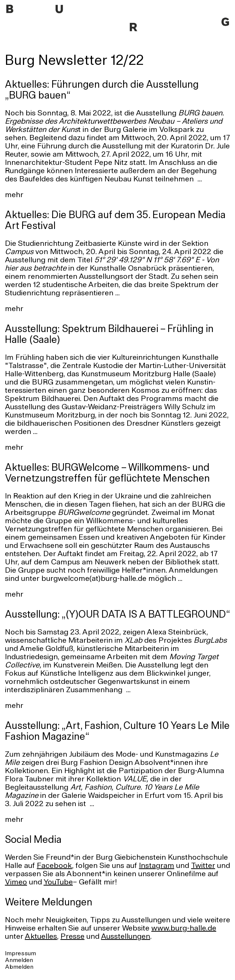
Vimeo (16, 883)
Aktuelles (41, 937)
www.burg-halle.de (184, 929)
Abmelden (19, 967)
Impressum (20, 954)
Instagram (157, 866)
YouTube (58, 883)
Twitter (203, 866)
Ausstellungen (126, 937)
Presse (72, 937)
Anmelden (19, 961)
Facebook (54, 866)
